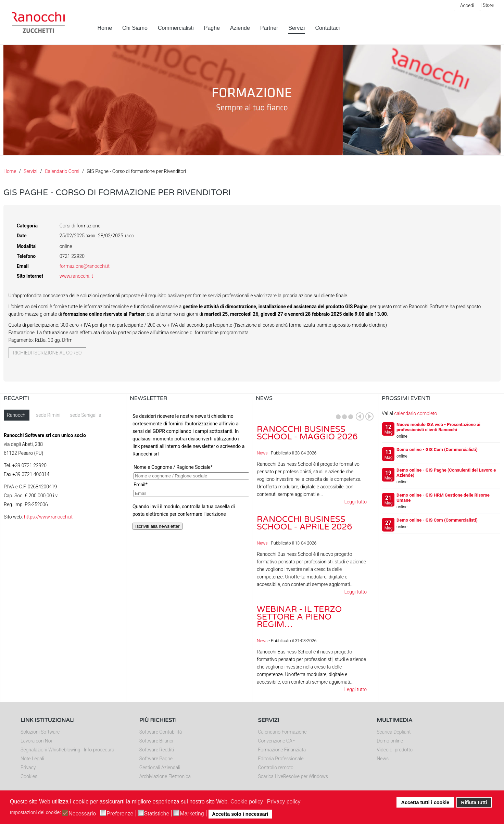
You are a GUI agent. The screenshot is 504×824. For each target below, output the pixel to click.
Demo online (390, 741)
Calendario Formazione (282, 732)
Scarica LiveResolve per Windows (293, 776)
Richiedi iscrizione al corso (47, 353)
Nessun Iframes (189, 478)
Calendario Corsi (62, 171)
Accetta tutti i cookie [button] (425, 802)
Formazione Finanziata (282, 750)
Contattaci (327, 28)
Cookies (29, 776)
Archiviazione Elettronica (165, 776)
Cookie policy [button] (247, 802)
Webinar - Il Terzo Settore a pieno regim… (299, 617)
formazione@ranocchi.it (85, 266)
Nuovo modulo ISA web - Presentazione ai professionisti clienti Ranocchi (438, 427)
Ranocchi (17, 415)
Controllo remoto (276, 767)
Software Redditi (157, 750)
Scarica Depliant (394, 732)
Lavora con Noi (36, 741)
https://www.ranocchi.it (48, 517)
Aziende (240, 28)
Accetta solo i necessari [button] (240, 814)
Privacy (28, 767)
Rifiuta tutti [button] (474, 802)
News (262, 453)
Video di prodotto (395, 750)
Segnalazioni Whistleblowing (50, 750)
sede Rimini (48, 415)
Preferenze (120, 814)
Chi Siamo (135, 28)
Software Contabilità (161, 732)
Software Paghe (156, 759)
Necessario (82, 814)
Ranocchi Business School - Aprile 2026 (304, 523)
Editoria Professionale (281, 759)
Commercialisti (176, 28)
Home (105, 28)
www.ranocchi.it (76, 276)
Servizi (297, 28)
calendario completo (415, 413)
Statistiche (157, 814)
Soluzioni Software (40, 732)
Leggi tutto (355, 502)
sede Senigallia (85, 415)
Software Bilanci (156, 741)
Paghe (212, 28)
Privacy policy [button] (284, 802)
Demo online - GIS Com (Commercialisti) (437, 450)
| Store (487, 5)
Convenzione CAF (277, 741)
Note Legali (32, 759)
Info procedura (99, 750)
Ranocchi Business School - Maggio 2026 (307, 433)
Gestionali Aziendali (160, 767)
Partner (269, 28)
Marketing (192, 814)
